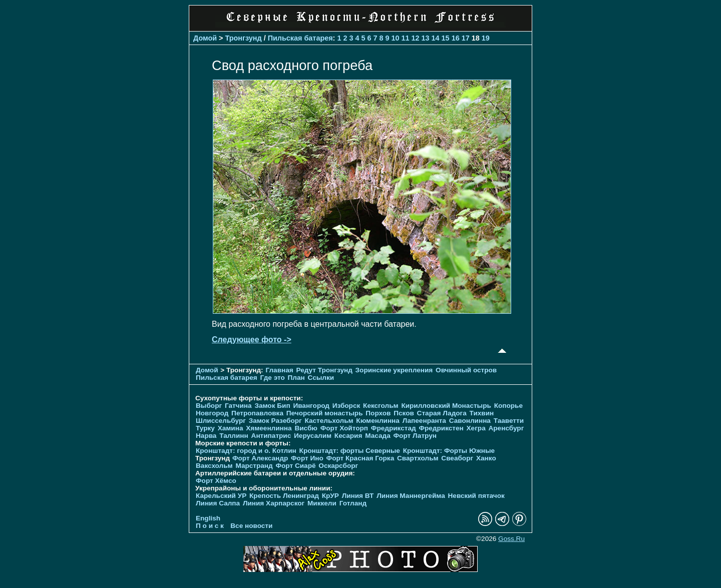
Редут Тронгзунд (324, 370)
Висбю (306, 428)
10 (396, 38)
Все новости (251, 526)
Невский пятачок (476, 496)
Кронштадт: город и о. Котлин (246, 451)
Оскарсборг (338, 466)
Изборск (346, 406)
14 (436, 38)
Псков (404, 413)
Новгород (212, 413)
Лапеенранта (424, 421)
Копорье (508, 406)
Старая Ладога (442, 413)
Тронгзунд (244, 38)
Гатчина (238, 406)
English (208, 518)
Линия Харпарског (274, 503)
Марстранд (254, 466)
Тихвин (482, 413)
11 (406, 38)
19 (486, 38)
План (296, 378)
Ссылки (321, 378)
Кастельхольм (329, 421)
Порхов (378, 413)
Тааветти (509, 421)
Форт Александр (260, 458)
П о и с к (210, 526)
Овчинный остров (466, 370)
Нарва (206, 436)
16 (456, 38)
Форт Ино (307, 458)
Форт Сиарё (295, 466)
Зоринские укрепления (394, 370)
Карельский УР (221, 496)
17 (466, 38)
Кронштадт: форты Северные (350, 451)
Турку (205, 428)
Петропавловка (257, 413)
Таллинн (234, 436)
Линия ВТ (358, 496)
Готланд (353, 503)
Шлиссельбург (221, 421)
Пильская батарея (300, 38)
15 (446, 38)
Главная (279, 370)
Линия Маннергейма (411, 496)
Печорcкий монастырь (325, 413)
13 (426, 38)
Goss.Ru (511, 539)
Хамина (231, 428)
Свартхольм (418, 458)
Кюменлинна (378, 421)
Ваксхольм (214, 466)
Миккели (322, 503)
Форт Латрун (415, 436)
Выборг (209, 406)
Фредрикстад (394, 428)
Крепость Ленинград (284, 496)
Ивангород (311, 406)
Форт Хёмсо (216, 481)
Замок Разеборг (275, 421)
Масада (378, 436)
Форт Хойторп (344, 428)
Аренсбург (506, 428)
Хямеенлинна (269, 428)
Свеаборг (457, 458)
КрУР (330, 496)
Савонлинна (470, 421)
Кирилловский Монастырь (446, 406)
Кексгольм (381, 406)
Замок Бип (272, 406)
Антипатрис (271, 436)
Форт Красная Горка (360, 458)
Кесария (348, 436)
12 (416, 38)
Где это (273, 378)
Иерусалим (313, 436)
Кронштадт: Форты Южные (449, 451)
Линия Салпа (218, 503)
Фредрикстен (441, 428)
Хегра (476, 428)
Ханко (486, 458)
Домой (205, 38)
